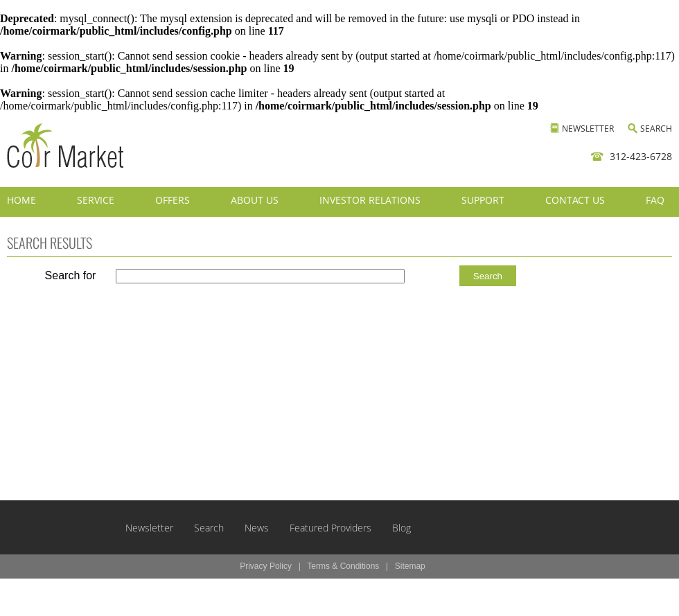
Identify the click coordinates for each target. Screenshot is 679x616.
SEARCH (656, 129)
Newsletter (149, 528)
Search (209, 528)
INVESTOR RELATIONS (370, 200)
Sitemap (410, 566)
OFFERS (173, 200)
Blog (402, 528)
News (257, 528)
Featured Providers (330, 528)
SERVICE (96, 200)
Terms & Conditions (343, 566)
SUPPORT (483, 200)
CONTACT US (575, 200)
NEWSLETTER (588, 129)
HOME (21, 200)
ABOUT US (255, 200)
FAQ (655, 200)
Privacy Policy (266, 566)
